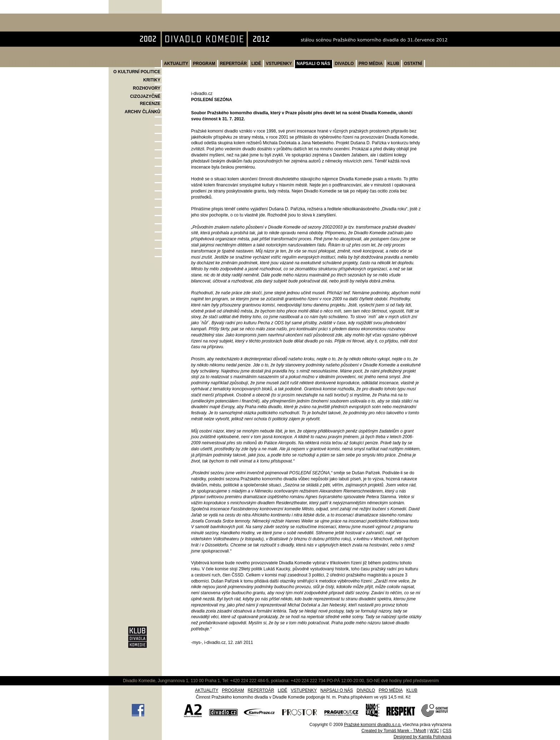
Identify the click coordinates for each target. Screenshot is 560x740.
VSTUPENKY (279, 64)
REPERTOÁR (233, 64)
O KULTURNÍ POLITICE (137, 72)
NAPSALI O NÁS (314, 64)
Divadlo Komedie (131, 17)
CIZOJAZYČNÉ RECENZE (145, 100)
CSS (447, 731)
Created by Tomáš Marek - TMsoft (394, 731)
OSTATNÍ (413, 64)
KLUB (393, 64)
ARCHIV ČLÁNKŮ (142, 112)
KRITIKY (152, 80)
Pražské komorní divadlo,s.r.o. (373, 725)
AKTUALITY (176, 64)
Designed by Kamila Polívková (422, 737)
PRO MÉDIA (371, 64)
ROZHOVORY (147, 88)
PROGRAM (204, 64)
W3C (434, 731)
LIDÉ (256, 64)
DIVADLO (344, 64)
